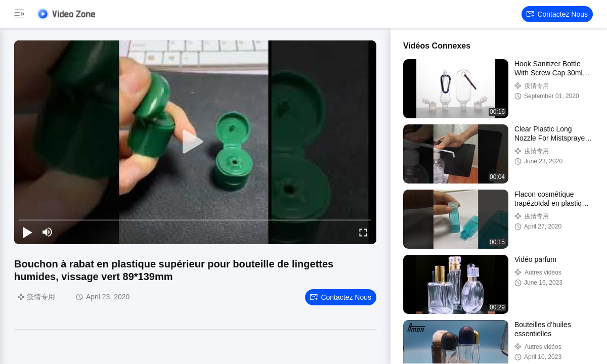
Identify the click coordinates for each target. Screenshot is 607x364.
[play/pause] (27, 232)
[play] (195, 142)
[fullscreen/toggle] (363, 232)
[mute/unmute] (48, 232)
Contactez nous (557, 14)
